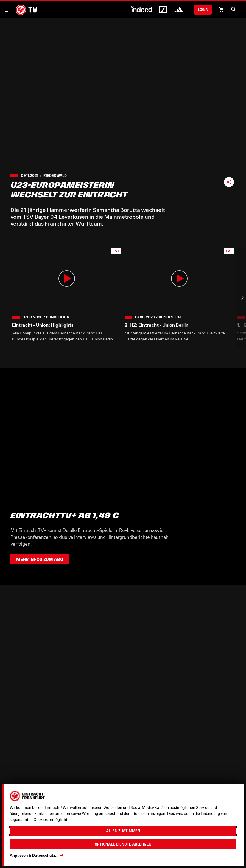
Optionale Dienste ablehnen (123, 844)
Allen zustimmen (123, 831)
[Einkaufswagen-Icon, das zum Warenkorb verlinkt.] (221, 10)
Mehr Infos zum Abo (40, 559)
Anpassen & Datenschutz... (34, 855)
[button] (233, 9)
